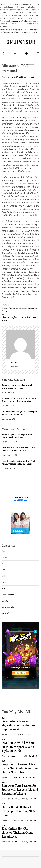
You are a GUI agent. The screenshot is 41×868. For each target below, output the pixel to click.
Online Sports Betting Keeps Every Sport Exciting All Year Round (20, 811)
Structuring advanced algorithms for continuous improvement (18, 725)
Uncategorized (8, 595)
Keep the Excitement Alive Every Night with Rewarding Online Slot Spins (20, 768)
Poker (4, 582)
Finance (5, 564)
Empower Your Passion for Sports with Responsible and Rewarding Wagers (20, 790)
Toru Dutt (31, 77)
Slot (3, 588)
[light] (26, 53)
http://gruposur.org (14, 366)
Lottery (5, 576)
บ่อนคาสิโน (6, 613)
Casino (4, 557)
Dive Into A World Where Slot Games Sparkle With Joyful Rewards (18, 747)
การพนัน (5, 601)
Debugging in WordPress (20, 21)
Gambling (6, 570)
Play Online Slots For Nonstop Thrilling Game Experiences (17, 833)
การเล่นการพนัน (8, 607)
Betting (5, 551)
